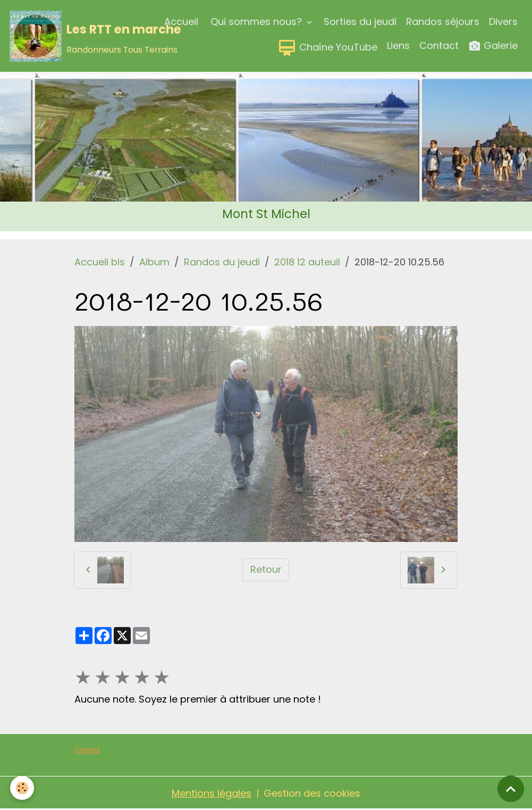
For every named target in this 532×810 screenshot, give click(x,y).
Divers (503, 22)
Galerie (493, 46)
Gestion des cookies (312, 793)
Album (154, 262)
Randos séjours (443, 22)
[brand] (69, 36)
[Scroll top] (511, 789)
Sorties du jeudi (360, 22)
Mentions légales (212, 793)
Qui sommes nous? (256, 22)
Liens (398, 45)
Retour (266, 569)
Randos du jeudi (222, 262)
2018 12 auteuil (307, 262)
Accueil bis (100, 262)
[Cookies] (23, 788)
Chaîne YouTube (327, 48)
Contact (439, 45)
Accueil (181, 22)
